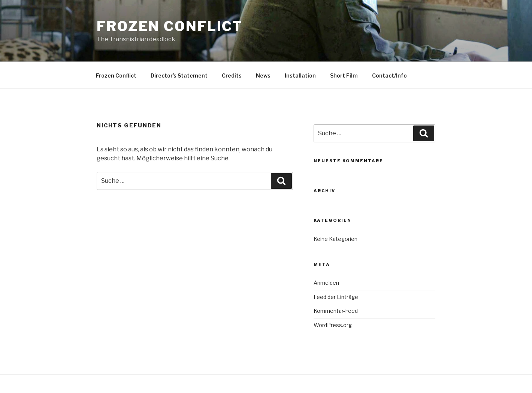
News (263, 75)
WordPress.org (333, 325)
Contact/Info (389, 75)
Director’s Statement (179, 75)
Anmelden (326, 283)
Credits (232, 75)
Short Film (344, 75)
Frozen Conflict (170, 26)
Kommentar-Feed (336, 311)
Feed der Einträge (336, 297)
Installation (300, 75)
